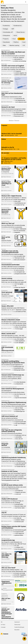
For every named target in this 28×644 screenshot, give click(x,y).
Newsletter (17, 630)
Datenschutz (17, 625)
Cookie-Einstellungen (19, 627)
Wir (2, 622)
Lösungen (3, 627)
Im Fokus (3, 625)
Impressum (17, 622)
